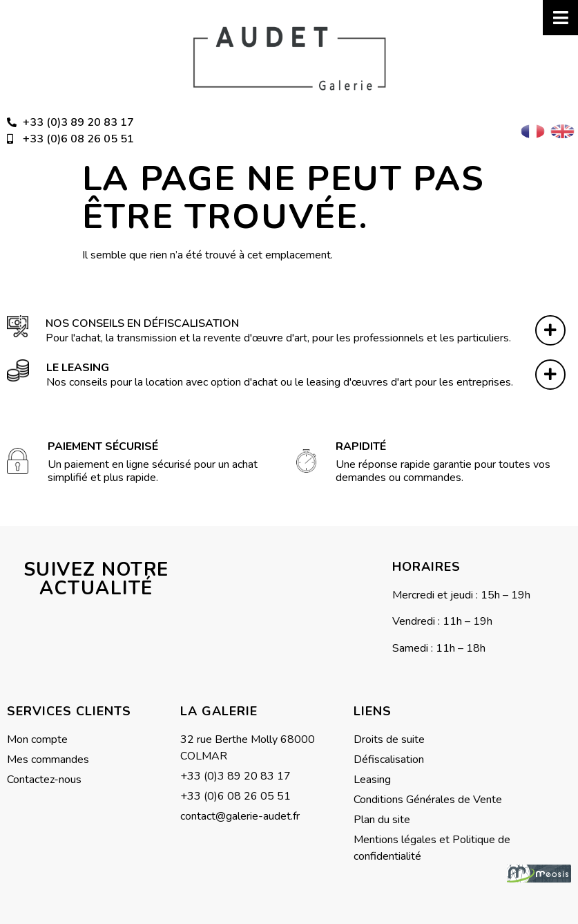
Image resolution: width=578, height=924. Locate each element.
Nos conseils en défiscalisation (142, 323)
